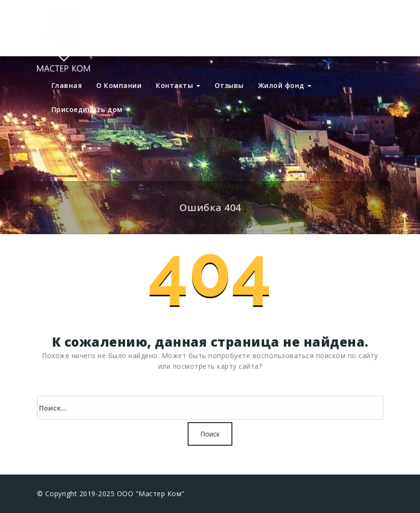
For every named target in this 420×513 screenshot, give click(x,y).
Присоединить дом (87, 109)
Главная (67, 85)
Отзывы (229, 85)
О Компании (119, 85)
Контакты (178, 85)
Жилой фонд (285, 85)
